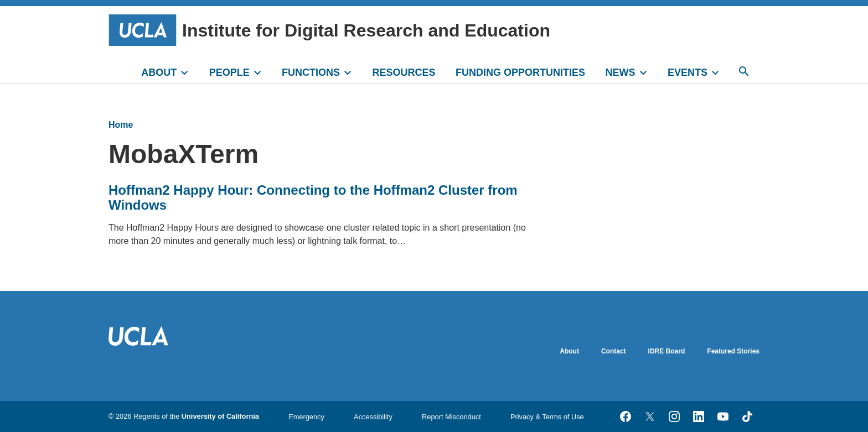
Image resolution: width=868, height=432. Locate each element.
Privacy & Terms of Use (547, 417)
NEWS (621, 72)
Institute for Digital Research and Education (329, 30)
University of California (220, 416)
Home (121, 125)
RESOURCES (404, 72)
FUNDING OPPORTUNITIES (520, 72)
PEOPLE (229, 72)
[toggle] (189, 71)
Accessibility (373, 417)
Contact (614, 351)
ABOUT (159, 72)
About (569, 351)
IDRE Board (667, 351)
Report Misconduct (451, 417)
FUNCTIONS (311, 72)
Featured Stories (733, 351)
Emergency (306, 417)
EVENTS (688, 72)
